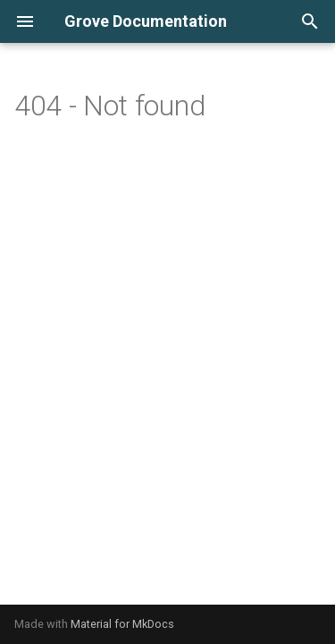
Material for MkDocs (122, 624)
